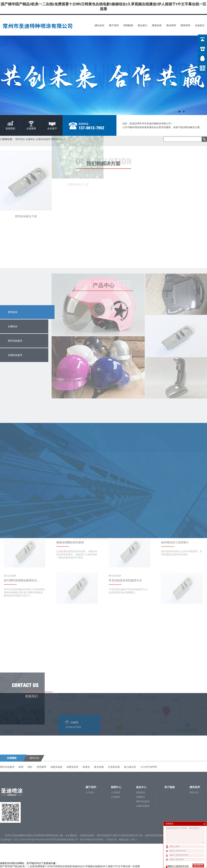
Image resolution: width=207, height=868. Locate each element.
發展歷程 (10, 128)
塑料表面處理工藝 (106, 806)
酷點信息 (124, 810)
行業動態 (115, 767)
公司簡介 (90, 763)
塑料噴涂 (13, 312)
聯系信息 (194, 763)
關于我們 (114, 25)
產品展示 (142, 25)
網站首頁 (100, 25)
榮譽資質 (157, 25)
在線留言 (200, 25)
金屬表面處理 (143, 776)
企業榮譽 (31, 128)
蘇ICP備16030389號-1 (93, 810)
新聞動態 (128, 25)
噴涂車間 (171, 25)
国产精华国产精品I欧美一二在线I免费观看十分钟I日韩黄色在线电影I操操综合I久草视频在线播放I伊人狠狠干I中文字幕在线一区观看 (70, 866)
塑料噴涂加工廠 (54, 806)
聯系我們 (185, 25)
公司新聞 (115, 763)
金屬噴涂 (141, 767)
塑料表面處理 (143, 772)
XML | (134, 810)
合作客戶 (52, 128)
